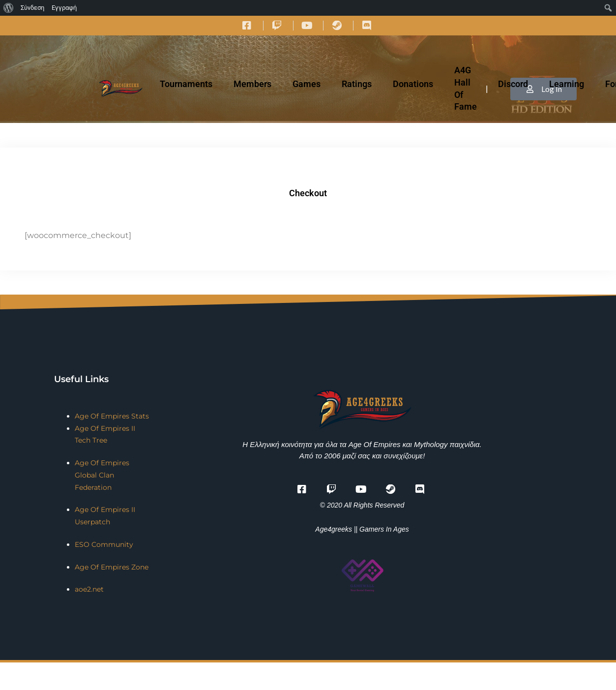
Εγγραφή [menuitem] (64, 8)
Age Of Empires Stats (112, 416)
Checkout (308, 193)
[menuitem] (9, 8)
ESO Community (104, 544)
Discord (513, 84)
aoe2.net (89, 589)
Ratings (357, 84)
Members (252, 84)
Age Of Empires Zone (112, 567)
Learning (567, 84)
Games (307, 84)
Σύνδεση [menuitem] (32, 8)
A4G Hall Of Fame (466, 88)
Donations (413, 84)
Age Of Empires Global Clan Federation (102, 475)
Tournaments (186, 84)
